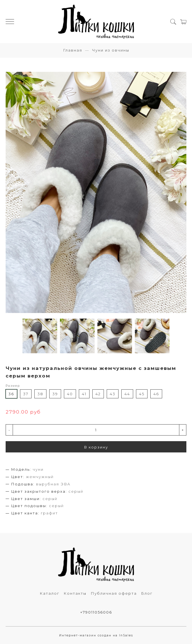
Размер (13, 386)
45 (142, 394)
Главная (73, 50)
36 (11, 394)
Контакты (75, 593)
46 (156, 394)
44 (127, 394)
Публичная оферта (114, 593)
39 (55, 394)
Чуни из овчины (111, 50)
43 (113, 394)
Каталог (50, 593)
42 (98, 394)
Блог (147, 593)
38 (40, 394)
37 (26, 394)
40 (70, 394)
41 (84, 394)
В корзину (96, 447)
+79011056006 (96, 612)
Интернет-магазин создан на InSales (96, 635)
